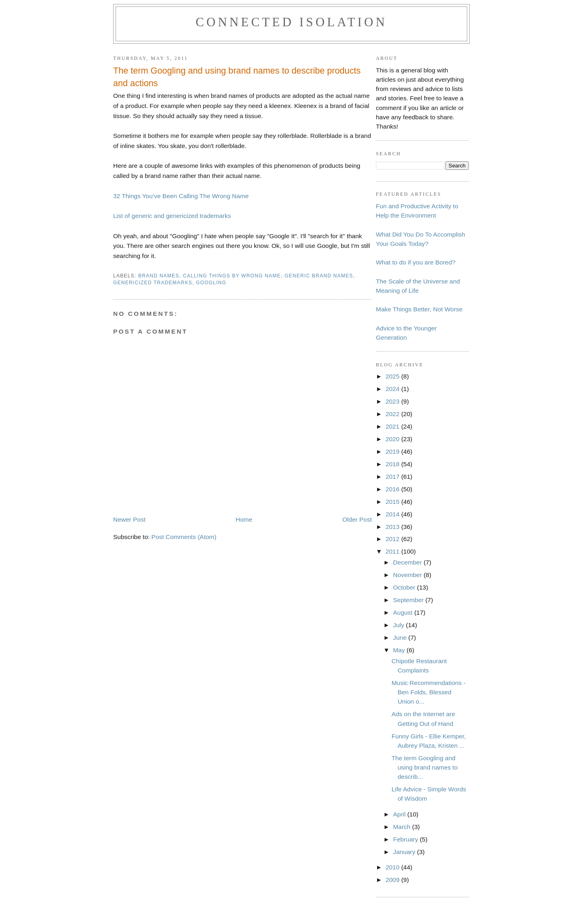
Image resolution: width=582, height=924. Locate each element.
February (406, 839)
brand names (159, 276)
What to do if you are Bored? (416, 262)
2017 (393, 477)
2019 (393, 451)
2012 (393, 539)
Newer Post (129, 519)
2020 (393, 439)
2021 (393, 426)
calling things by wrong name (232, 276)
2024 (393, 389)
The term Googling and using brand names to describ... (425, 767)
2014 (393, 514)
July (399, 625)
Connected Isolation (291, 22)
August (403, 612)
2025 (393, 376)
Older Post (357, 519)
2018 (393, 464)
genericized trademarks (153, 283)
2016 (393, 489)
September (409, 600)
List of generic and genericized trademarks (172, 216)
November (408, 575)
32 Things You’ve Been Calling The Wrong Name (181, 196)
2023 (393, 401)
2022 (393, 414)
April (400, 814)
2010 (393, 867)
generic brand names (319, 276)
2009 (393, 880)
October (405, 587)
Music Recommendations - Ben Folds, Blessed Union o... (429, 692)
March (402, 827)
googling (211, 283)
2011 (393, 551)
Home (244, 519)
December (408, 562)
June (401, 637)
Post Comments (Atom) (184, 537)
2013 (393, 527)
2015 (393, 502)
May (400, 650)
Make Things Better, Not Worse (419, 309)
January (405, 852)
